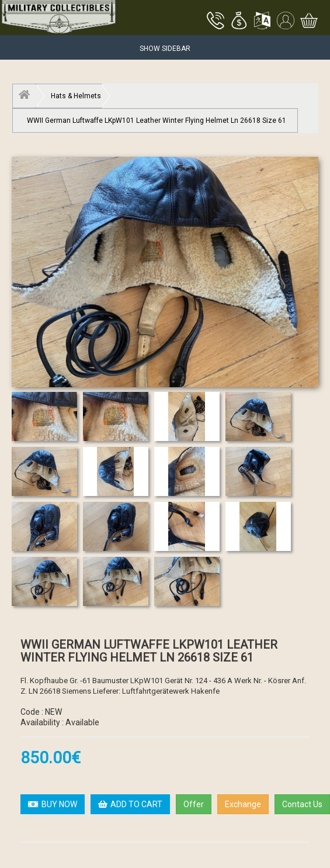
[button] (239, 22)
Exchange (243, 804)
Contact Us (302, 804)
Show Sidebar (165, 49)
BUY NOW (53, 804)
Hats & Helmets (76, 96)
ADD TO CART (130, 804)
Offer (194, 804)
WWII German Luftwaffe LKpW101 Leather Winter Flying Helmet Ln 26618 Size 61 (157, 120)
